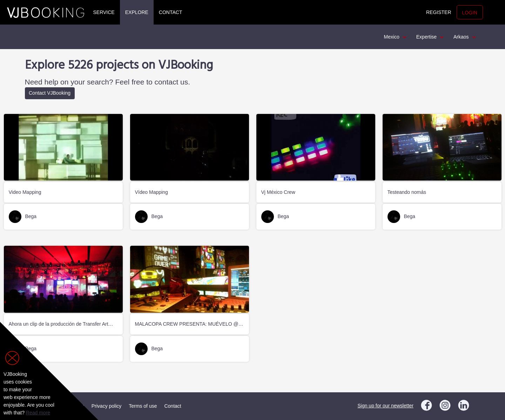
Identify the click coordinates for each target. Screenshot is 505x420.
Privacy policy (107, 406)
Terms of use (143, 406)
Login (470, 13)
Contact (171, 12)
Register (439, 12)
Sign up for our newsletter (385, 406)
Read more (38, 413)
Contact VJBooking (50, 93)
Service (104, 12)
